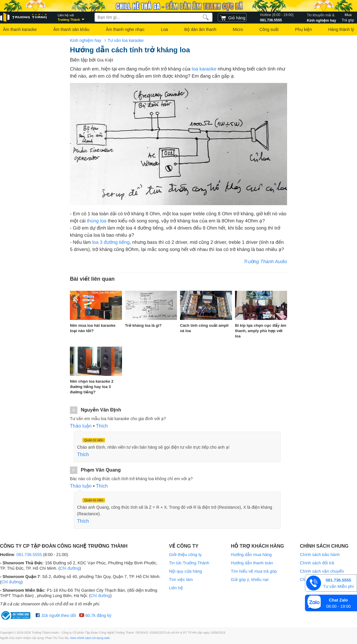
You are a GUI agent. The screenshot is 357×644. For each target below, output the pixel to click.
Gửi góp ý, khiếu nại (250, 579)
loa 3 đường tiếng (111, 242)
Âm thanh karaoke (20, 29)
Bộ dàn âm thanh (200, 29)
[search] (206, 17)
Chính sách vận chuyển (322, 571)
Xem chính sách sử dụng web (90, 638)
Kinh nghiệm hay (322, 17)
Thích (102, 426)
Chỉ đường (70, 568)
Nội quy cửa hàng (185, 571)
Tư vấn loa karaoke (126, 40)
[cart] (232, 17)
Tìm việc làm (181, 579)
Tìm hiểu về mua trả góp (254, 571)
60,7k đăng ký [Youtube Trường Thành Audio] (95, 615)
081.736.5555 (277, 17)
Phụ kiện (303, 29)
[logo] (24, 17)
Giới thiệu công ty (185, 555)
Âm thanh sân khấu (71, 29)
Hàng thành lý (341, 29)
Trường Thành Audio (265, 262)
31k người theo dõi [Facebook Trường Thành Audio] (56, 615)
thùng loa (97, 221)
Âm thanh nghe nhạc (125, 29)
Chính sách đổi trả (317, 563)
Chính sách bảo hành (320, 555)
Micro (238, 29)
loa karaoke (204, 69)
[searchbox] (154, 17)
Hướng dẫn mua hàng (251, 555)
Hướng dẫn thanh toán (252, 563)
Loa (164, 29)
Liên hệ (176, 588)
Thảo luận (81, 426)
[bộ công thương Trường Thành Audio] (16, 615)
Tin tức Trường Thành (189, 563)
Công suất (269, 29)
